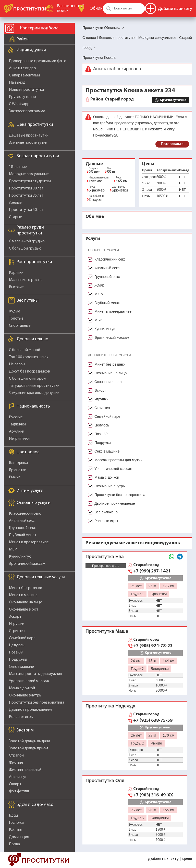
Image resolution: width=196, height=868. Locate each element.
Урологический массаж (29, 681)
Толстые (16, 319)
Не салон (17, 364)
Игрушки (17, 624)
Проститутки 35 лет (26, 196)
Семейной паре (22, 638)
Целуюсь (17, 645)
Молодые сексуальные (29, 174)
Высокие (16, 287)
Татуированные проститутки (34, 386)
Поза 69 (16, 652)
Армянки (17, 432)
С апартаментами (24, 75)
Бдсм (13, 816)
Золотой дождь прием (28, 748)
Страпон (16, 756)
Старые (15, 217)
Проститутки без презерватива (37, 703)
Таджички (17, 424)
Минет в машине (23, 595)
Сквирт (15, 784)
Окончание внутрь (25, 695)
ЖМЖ (99, 285)
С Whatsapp (19, 104)
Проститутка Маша (107, 631)
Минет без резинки (26, 588)
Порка (14, 844)
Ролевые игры (21, 717)
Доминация (19, 837)
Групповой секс (22, 528)
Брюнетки (18, 470)
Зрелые (15, 203)
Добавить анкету (163, 859)
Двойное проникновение (31, 710)
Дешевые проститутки (29, 136)
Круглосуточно (22, 97)
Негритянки (19, 439)
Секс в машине (21, 667)
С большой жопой (24, 350)
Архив (187, 859)
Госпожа (16, 823)
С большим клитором (28, 379)
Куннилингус (20, 557)
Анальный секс (22, 521)
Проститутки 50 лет (26, 210)
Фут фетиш (19, 791)
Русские (16, 417)
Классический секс (25, 514)
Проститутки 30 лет (26, 188)
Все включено (106, 512)
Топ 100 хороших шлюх (29, 357)
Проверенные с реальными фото (38, 61)
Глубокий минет (23, 535)
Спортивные (20, 326)
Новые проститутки (26, 90)
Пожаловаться (172, 144)
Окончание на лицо (26, 602)
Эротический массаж (27, 564)
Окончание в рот (24, 610)
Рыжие (15, 477)
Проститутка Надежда (110, 706)
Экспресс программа (27, 111)
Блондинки (18, 463)
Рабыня (16, 830)
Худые (15, 311)
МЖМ (99, 294)
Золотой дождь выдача (29, 741)
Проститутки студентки (30, 181)
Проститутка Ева (105, 556)
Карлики (16, 273)
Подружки (18, 660)
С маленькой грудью (27, 241)
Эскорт (15, 617)
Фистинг (16, 763)
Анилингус (18, 777)
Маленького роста (25, 280)
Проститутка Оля (105, 780)
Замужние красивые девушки (34, 393)
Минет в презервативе (29, 542)
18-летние (18, 167)
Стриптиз (17, 631)
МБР (13, 549)
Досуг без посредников (29, 371)
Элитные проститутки (28, 143)
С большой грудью (25, 249)
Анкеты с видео (22, 68)
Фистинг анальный (25, 770)
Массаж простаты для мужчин (35, 674)
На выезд (17, 83)
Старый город (112, 99)
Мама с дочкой (22, 688)
